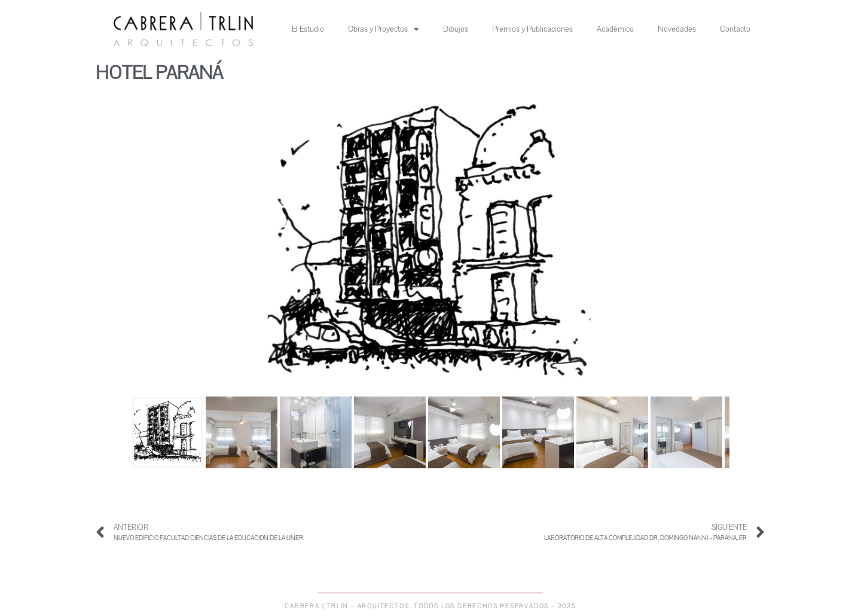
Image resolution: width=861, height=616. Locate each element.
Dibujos (456, 29)
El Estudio (308, 29)
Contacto (735, 29)
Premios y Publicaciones (532, 29)
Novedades (677, 29)
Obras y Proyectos (384, 29)
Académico (615, 29)
